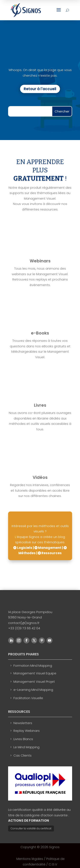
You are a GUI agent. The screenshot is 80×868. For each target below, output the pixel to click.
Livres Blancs (23, 739)
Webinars (40, 261)
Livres (40, 405)
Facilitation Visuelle (28, 698)
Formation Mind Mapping (33, 666)
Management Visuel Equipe (35, 673)
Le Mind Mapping (26, 747)
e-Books (40, 333)
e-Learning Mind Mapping (33, 690)
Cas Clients (23, 755)
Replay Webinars (27, 731)
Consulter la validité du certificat (31, 828)
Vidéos (40, 477)
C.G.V (53, 864)
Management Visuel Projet (34, 682)
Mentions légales (30, 859)
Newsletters (23, 723)
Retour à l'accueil (40, 89)
